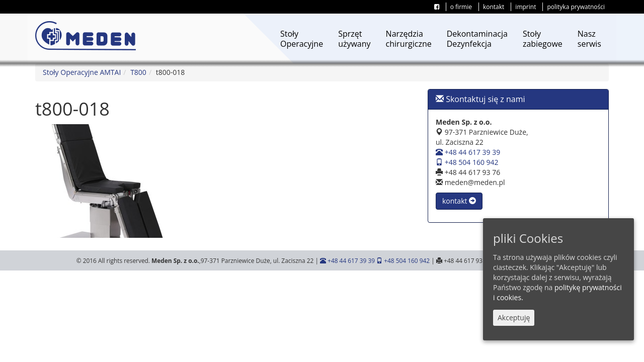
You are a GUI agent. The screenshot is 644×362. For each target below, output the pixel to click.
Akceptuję (514, 318)
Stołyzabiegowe (543, 39)
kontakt (494, 7)
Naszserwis (589, 39)
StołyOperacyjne (302, 39)
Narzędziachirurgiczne (409, 39)
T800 (138, 72)
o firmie (461, 7)
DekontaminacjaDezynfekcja (477, 39)
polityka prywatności (576, 7)
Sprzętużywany (354, 39)
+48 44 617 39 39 (468, 152)
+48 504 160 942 (467, 162)
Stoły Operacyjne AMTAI (82, 72)
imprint (526, 7)
